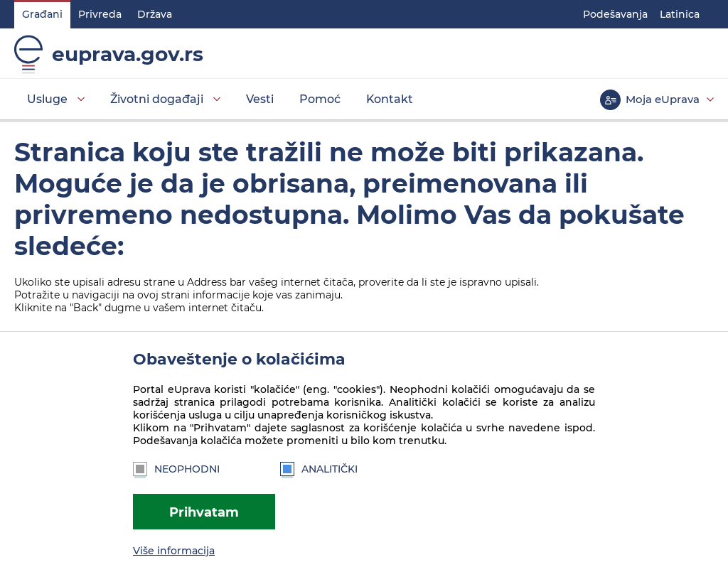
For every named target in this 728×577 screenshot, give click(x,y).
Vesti (260, 99)
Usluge (47, 99)
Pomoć (320, 99)
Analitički (319, 469)
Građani (42, 14)
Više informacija (174, 551)
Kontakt (390, 99)
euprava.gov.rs (128, 54)
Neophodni (176, 469)
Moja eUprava (663, 99)
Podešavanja (615, 14)
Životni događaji (157, 99)
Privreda (100, 14)
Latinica (680, 14)
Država (155, 14)
